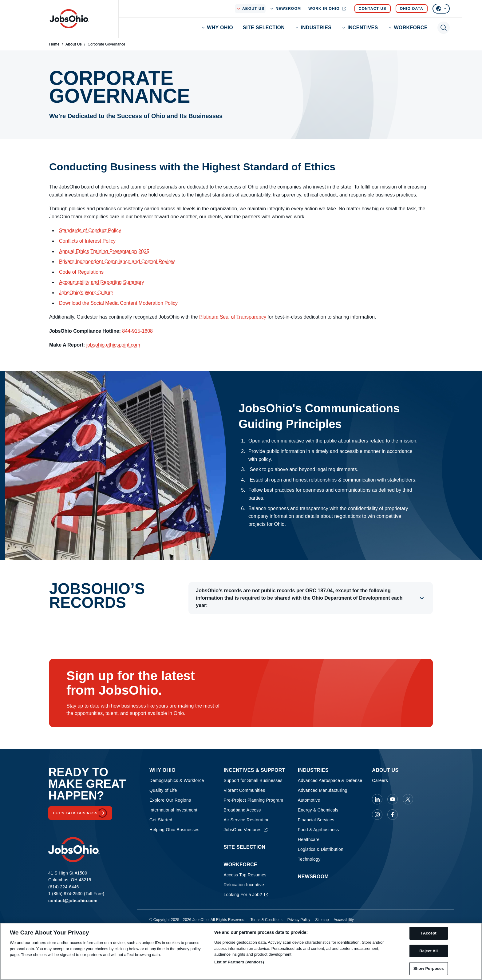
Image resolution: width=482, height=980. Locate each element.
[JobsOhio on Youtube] (393, 799)
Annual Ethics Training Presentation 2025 (104, 251)
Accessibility (344, 920)
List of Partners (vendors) (239, 962)
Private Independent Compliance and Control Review (117, 262)
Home (54, 44)
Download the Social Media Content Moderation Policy (118, 303)
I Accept (429, 933)
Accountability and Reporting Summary (102, 282)
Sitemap (322, 920)
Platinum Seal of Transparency (233, 317)
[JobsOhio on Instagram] (377, 815)
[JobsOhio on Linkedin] (377, 799)
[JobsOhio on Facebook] (393, 815)
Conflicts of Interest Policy (87, 241)
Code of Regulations (81, 272)
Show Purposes (429, 968)
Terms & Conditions (267, 920)
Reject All (429, 951)
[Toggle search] (444, 28)
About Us (74, 44)
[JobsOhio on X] (408, 799)
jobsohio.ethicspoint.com (113, 345)
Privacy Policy (299, 920)
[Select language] (441, 9)
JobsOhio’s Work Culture (86, 293)
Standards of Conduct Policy (90, 230)
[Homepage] (69, 19)
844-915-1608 (137, 331)
